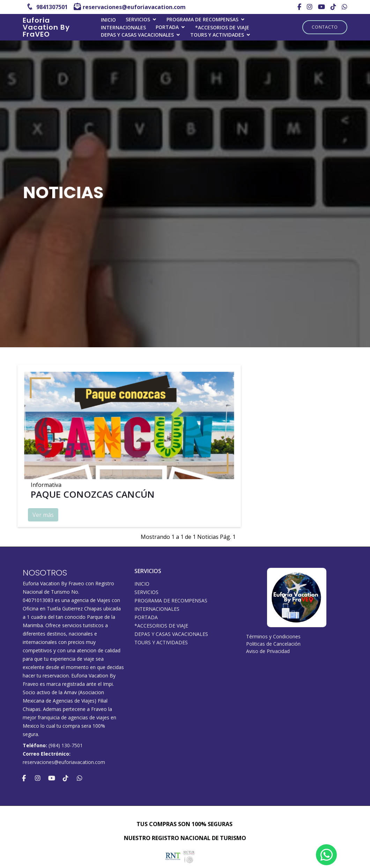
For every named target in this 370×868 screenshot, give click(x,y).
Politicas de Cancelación (273, 644)
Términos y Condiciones (273, 636)
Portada (167, 27)
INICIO (108, 20)
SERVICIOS (138, 19)
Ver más (43, 516)
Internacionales (123, 27)
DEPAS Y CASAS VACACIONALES (137, 35)
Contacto (325, 27)
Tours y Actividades (217, 35)
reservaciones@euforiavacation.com (64, 762)
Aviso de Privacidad (268, 651)
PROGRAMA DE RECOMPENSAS (202, 19)
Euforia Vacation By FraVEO (46, 27)
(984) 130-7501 (66, 745)
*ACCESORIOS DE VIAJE (222, 27)
